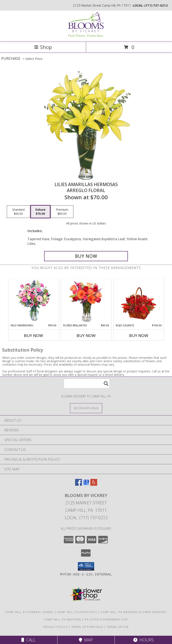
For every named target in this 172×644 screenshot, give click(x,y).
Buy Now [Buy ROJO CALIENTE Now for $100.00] (139, 335)
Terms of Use (118, 627)
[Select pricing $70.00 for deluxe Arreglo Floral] (40, 212)
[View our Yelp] (94, 484)
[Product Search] (87, 384)
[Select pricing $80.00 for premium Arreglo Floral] (62, 212)
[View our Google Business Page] (86, 484)
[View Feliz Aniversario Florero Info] (33, 301)
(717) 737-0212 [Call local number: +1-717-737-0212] (156, 5)
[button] (86, 566)
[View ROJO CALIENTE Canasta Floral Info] (139, 301)
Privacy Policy (55, 627)
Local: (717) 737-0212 (86, 518)
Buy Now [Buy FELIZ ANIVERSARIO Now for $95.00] (34, 335)
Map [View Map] (86, 640)
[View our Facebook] (78, 484)
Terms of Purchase (87, 627)
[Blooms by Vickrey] (86, 36)
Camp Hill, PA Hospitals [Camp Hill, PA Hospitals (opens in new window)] (77, 612)
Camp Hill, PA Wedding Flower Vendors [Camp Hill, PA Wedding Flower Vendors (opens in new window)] (134, 612)
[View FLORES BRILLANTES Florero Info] (86, 301)
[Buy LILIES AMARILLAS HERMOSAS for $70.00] (86, 256)
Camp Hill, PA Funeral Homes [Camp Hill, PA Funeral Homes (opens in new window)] (29, 612)
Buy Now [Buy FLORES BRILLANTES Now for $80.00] (86, 335)
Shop (43, 47)
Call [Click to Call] (29, 640)
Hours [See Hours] (143, 640)
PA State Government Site (106, 619)
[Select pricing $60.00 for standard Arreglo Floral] (18, 212)
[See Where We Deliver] (86, 408)
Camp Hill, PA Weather (62, 619)
